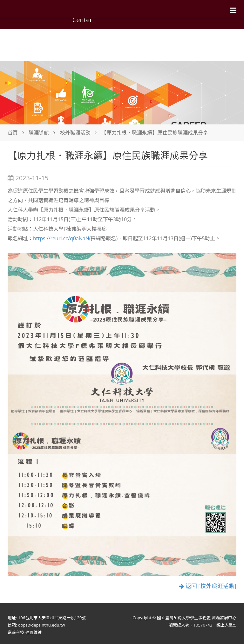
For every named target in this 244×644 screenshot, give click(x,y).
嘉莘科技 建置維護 (25, 632)
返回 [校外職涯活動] (208, 586)
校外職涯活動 (75, 133)
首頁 (13, 133)
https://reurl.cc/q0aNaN (61, 238)
